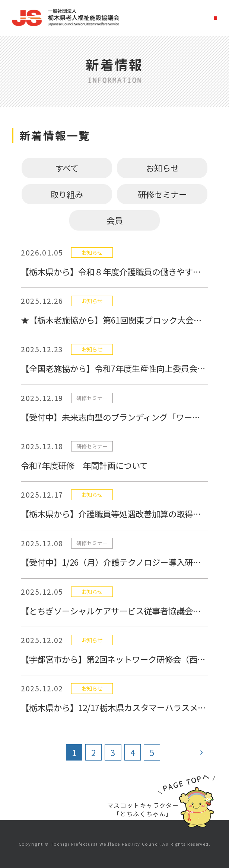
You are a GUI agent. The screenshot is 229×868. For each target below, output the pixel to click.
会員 (115, 220)
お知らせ (162, 168)
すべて (67, 168)
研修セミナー (162, 194)
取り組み (67, 194)
